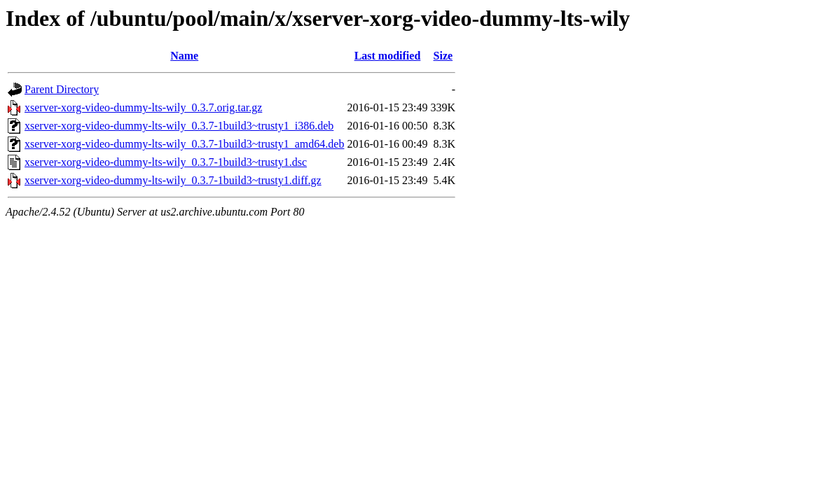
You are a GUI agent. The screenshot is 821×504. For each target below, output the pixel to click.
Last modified (388, 56)
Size (443, 56)
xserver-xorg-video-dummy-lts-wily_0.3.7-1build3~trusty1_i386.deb (179, 126)
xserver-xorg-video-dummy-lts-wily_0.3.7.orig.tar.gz (143, 107)
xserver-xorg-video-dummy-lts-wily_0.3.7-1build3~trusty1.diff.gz (173, 180)
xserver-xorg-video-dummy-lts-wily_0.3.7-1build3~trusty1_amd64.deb (184, 144)
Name (184, 56)
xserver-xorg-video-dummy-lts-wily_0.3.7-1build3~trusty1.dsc (166, 162)
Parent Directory (62, 89)
